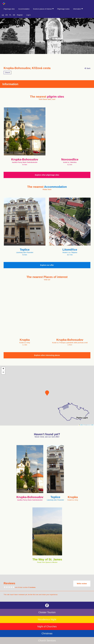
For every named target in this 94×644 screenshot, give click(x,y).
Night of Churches (47, 626)
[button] (47, 393)
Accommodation (24, 9)
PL (10, 15)
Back (87, 68)
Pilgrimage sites (9, 9)
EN (7, 15)
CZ (3, 15)
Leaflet (81, 425)
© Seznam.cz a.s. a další (88, 425)
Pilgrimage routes (63, 9)
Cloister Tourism (47, 612)
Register (20, 15)
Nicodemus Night (47, 619)
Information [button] (78, 9)
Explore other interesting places (47, 355)
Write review (82, 584)
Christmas (47, 633)
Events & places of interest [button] (43, 9)
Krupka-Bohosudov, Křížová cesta (27, 68)
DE (14, 15)
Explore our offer (47, 265)
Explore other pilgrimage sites (47, 175)
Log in (29, 15)
